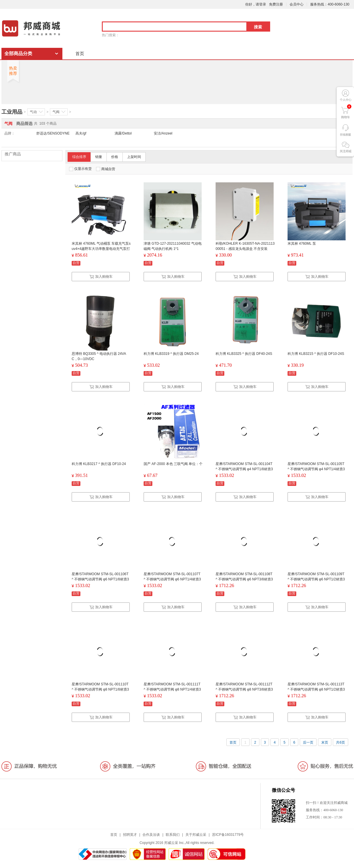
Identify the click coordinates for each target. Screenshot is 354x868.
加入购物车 (101, 277)
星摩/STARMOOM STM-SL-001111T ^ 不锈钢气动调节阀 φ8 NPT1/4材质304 (172, 689)
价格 (115, 157)
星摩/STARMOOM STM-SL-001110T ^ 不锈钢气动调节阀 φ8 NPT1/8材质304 (100, 689)
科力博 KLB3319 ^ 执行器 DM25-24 (171, 354)
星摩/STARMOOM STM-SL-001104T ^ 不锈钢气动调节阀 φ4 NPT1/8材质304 (244, 469)
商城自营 (106, 169)
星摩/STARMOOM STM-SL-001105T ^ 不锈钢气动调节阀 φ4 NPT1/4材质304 (316, 469)
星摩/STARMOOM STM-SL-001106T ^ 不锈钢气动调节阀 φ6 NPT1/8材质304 (100, 579)
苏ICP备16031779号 (228, 835)
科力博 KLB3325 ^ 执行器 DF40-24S (244, 354)
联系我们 (173, 835)
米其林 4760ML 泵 (302, 244)
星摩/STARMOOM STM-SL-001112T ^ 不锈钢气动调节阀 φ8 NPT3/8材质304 (244, 689)
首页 (80, 53)
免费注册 (276, 4)
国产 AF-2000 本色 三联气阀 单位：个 (173, 464)
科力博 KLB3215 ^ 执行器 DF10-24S (316, 354)
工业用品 (12, 112)
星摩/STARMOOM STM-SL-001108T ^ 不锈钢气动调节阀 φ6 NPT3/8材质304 (244, 579)
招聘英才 (130, 835)
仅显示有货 (80, 169)
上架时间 (134, 157)
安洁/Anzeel (163, 133)
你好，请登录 (256, 4)
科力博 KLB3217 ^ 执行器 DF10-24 (99, 464)
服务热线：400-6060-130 (330, 4)
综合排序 (79, 157)
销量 (99, 157)
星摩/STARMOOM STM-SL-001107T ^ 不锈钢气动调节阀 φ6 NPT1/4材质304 (172, 579)
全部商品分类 (18, 53)
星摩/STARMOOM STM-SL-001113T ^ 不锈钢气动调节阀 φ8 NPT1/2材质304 (316, 689)
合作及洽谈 (151, 835)
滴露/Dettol (123, 133)
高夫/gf (81, 133)
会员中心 (297, 4)
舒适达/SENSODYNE (53, 133)
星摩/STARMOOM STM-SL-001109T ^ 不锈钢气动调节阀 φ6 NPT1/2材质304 (316, 579)
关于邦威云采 (196, 835)
